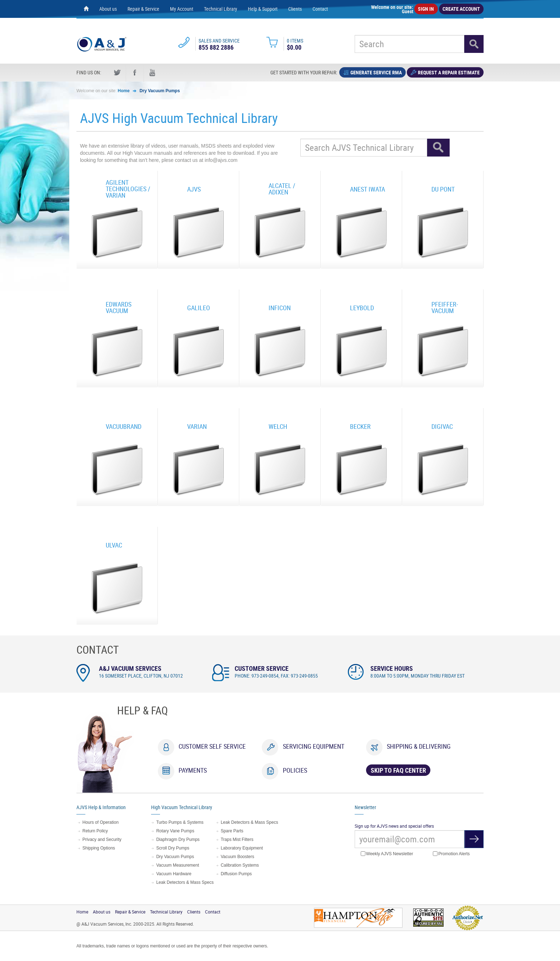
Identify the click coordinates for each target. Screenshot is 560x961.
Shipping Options (99, 848)
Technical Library (221, 9)
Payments (193, 770)
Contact (320, 9)
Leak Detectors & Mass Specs (185, 882)
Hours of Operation (101, 822)
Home (124, 91)
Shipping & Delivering (419, 746)
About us (108, 9)
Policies (295, 770)
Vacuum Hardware (174, 874)
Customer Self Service (212, 746)
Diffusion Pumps (236, 874)
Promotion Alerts (451, 854)
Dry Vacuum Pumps (160, 91)
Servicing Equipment (314, 746)
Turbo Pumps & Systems (180, 822)
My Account (182, 9)
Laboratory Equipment (242, 848)
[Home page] (86, 9)
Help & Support (263, 9)
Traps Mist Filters (237, 839)
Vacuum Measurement (177, 865)
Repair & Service (143, 9)
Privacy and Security (102, 839)
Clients (295, 9)
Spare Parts (232, 831)
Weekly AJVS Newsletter (387, 854)
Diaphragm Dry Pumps (178, 839)
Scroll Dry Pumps (173, 848)
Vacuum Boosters (237, 857)
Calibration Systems (240, 865)
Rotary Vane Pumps (175, 831)
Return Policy (95, 831)
